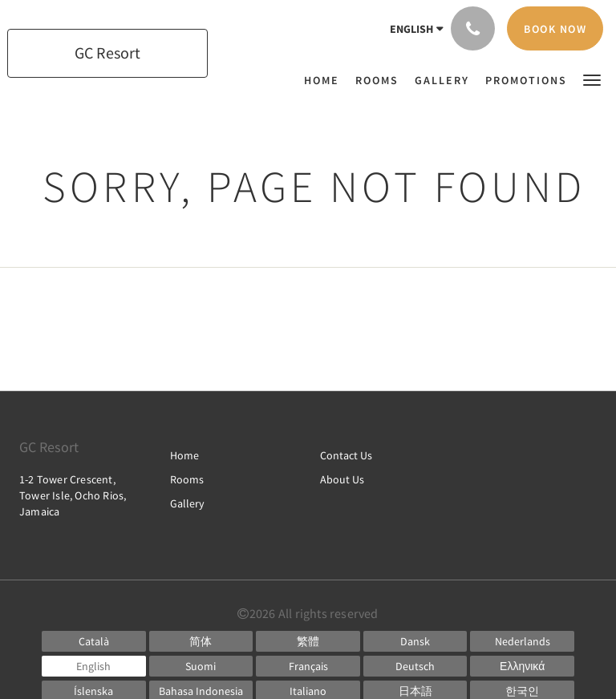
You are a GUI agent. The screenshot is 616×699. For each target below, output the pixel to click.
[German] (415, 666)
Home (184, 455)
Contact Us (346, 455)
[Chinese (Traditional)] (308, 641)
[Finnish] (201, 666)
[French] (308, 666)
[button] (592, 79)
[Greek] (522, 666)
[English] (94, 666)
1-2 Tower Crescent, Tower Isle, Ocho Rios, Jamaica (73, 495)
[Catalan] (94, 641)
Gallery (187, 503)
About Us (342, 479)
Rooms (187, 479)
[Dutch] (522, 641)
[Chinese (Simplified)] (201, 641)
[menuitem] (326, 80)
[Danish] (415, 641)
